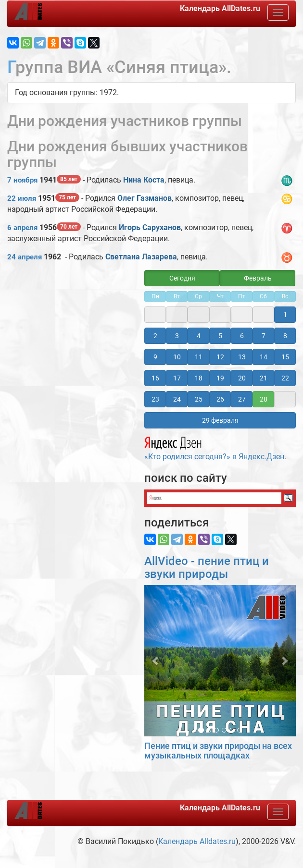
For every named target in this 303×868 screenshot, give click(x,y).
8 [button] (285, 336)
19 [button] (220, 378)
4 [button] (199, 336)
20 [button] (242, 378)
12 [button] (220, 357)
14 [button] (264, 357)
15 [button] (285, 357)
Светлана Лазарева (141, 257)
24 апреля (25, 257)
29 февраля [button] (220, 420)
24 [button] (177, 399)
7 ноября (22, 180)
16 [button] (155, 378)
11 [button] (199, 357)
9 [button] (155, 357)
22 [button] (285, 378)
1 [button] (285, 315)
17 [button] (177, 378)
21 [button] (264, 378)
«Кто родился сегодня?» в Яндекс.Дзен (214, 447)
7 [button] (264, 336)
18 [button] (199, 378)
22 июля (22, 198)
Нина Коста (144, 180)
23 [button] (155, 399)
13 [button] (242, 357)
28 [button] (264, 399)
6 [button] (242, 336)
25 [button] (199, 399)
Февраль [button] (258, 278)
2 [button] (155, 336)
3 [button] (177, 336)
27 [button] (242, 399)
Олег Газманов (145, 198)
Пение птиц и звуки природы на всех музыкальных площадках (218, 751)
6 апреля (22, 228)
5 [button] (220, 336)
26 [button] (220, 399)
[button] (156, 661)
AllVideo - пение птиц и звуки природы (207, 567)
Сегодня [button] (182, 278)
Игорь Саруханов (150, 227)
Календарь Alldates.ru (197, 841)
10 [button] (177, 357)
